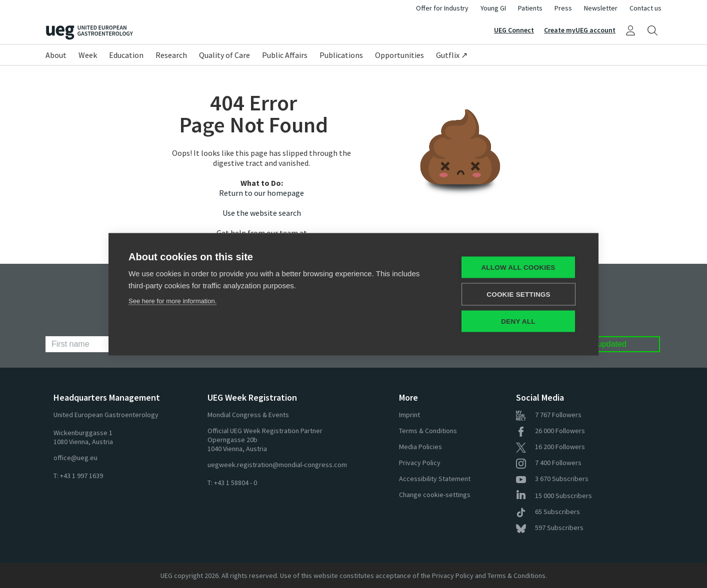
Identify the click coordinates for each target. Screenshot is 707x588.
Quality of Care (224, 55)
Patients (530, 8)
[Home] (199, 33)
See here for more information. (172, 300)
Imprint (409, 415)
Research (171, 55)
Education (126, 55)
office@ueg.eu (75, 458)
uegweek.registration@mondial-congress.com (277, 465)
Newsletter (601, 8)
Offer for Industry (442, 8)
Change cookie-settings (435, 495)
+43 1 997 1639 (81, 476)
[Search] (652, 30)
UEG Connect (514, 30)
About (56, 55)
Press (563, 8)
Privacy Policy (420, 463)
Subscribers (552, 479)
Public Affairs (285, 55)
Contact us (645, 8)
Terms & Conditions (428, 431)
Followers (549, 415)
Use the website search (262, 213)
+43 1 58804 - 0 (235, 483)
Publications (341, 55)
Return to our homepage (261, 193)
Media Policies (420, 447)
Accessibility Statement (435, 479)
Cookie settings (518, 294)
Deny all (518, 321)
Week (88, 55)
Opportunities (399, 55)
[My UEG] (630, 30)
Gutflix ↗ (452, 55)
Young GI (493, 8)
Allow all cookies (518, 267)
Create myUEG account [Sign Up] (580, 30)
